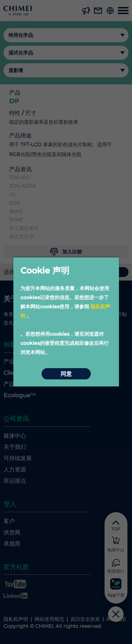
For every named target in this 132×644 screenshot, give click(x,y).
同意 (66, 374)
